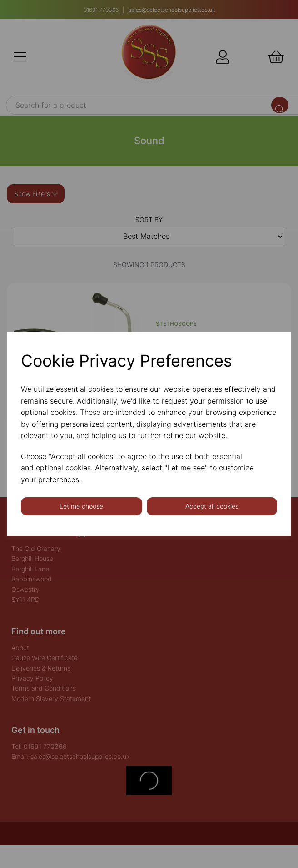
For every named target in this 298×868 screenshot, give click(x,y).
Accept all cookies (212, 506)
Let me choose (81, 506)
